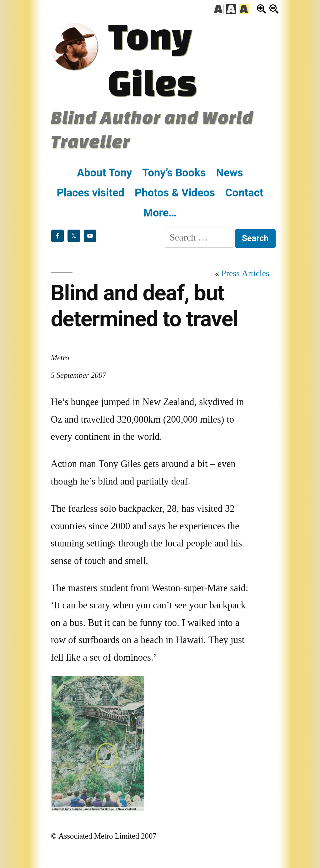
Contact (244, 193)
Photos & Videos (175, 193)
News (229, 173)
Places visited (91, 193)
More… (160, 213)
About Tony (104, 173)
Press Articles (245, 274)
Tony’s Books (174, 173)
